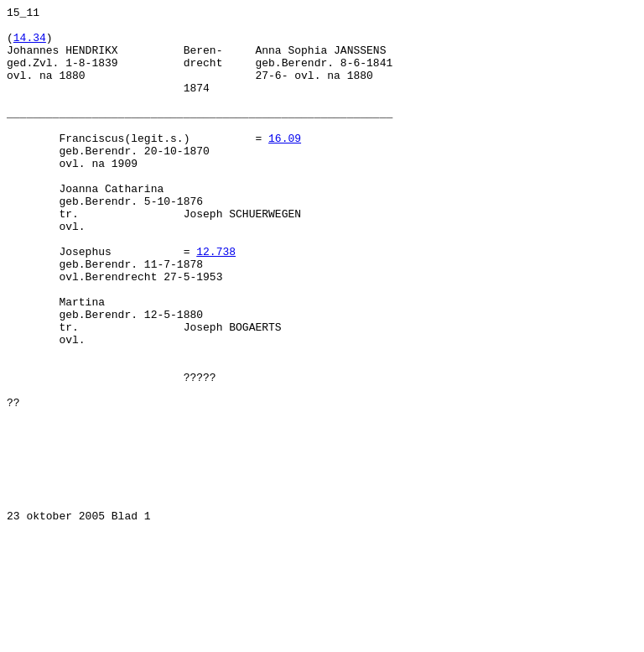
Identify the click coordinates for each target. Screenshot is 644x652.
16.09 (285, 165)
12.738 (216, 301)
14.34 (30, 44)
